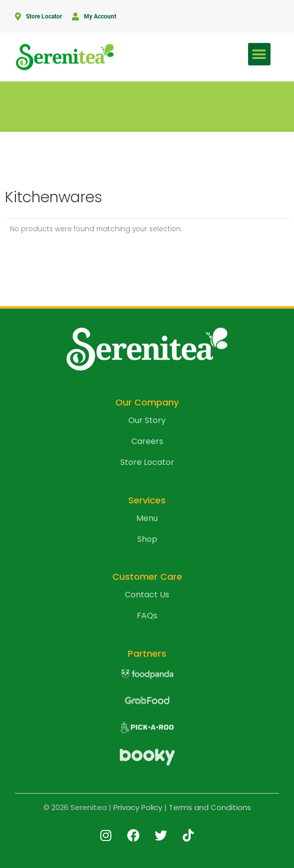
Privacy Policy (138, 807)
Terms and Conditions (210, 807)
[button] (259, 54)
